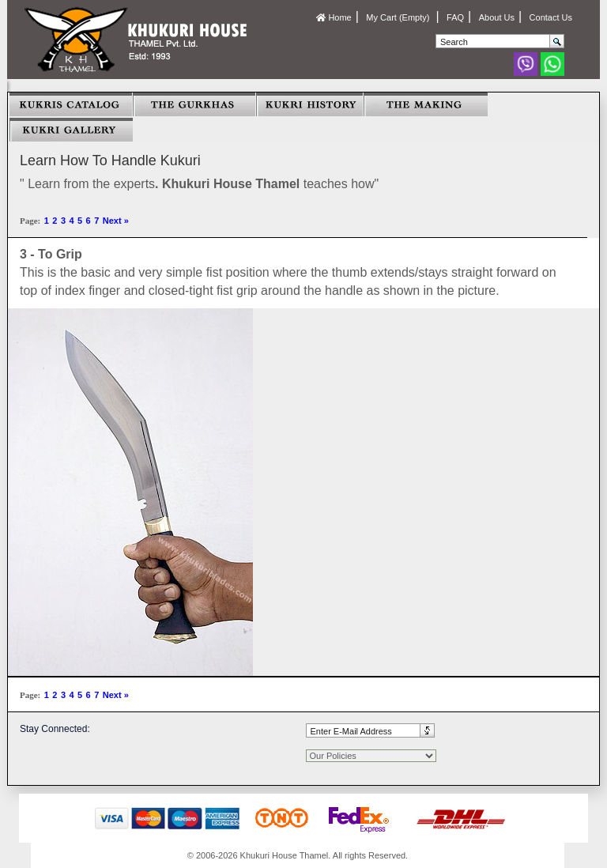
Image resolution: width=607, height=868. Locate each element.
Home (334, 17)
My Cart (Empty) (399, 17)
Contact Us (551, 17)
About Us (497, 17)
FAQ (455, 17)
